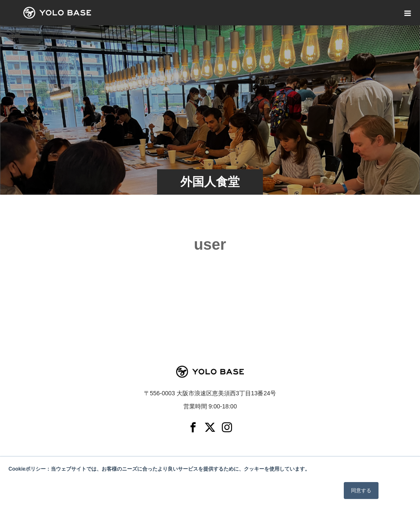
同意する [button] (361, 491)
